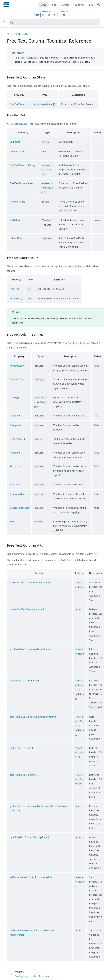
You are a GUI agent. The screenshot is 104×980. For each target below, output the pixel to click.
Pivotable (15, 451)
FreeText (14, 288)
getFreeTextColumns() (22, 746)
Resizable (15, 465)
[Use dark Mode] (99, 5)
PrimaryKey (16, 298)
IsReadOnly (16, 237)
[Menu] (4, 22)
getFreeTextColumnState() (24, 773)
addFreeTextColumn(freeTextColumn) (30, 581)
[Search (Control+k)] (54, 22)
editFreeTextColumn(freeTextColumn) (30, 648)
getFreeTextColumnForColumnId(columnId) (33, 715)
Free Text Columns (18, 34)
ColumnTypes (17, 378)
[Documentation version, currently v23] (65, 15)
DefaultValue (17, 151)
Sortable (14, 483)
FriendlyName (17, 201)
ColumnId (15, 142)
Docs (43, 5)
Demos (66, 5)
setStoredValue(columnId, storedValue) (31, 875)
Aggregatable (17, 364)
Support (79, 5)
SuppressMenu (18, 492)
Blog (54, 5)
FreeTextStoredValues (21, 183)
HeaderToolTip (18, 437)
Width (13, 520)
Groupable (15, 424)
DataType (15, 396)
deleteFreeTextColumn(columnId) (28, 608)
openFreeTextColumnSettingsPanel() (30, 835)
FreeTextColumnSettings (23, 165)
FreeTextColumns (19, 104)
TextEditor (15, 219)
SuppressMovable (19, 506)
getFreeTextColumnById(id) (25, 679)
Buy (91, 5)
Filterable (15, 414)
